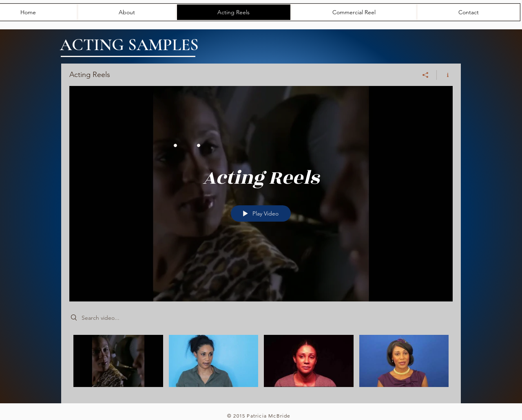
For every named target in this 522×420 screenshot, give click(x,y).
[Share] (426, 75)
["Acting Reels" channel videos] (261, 363)
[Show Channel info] (445, 75)
